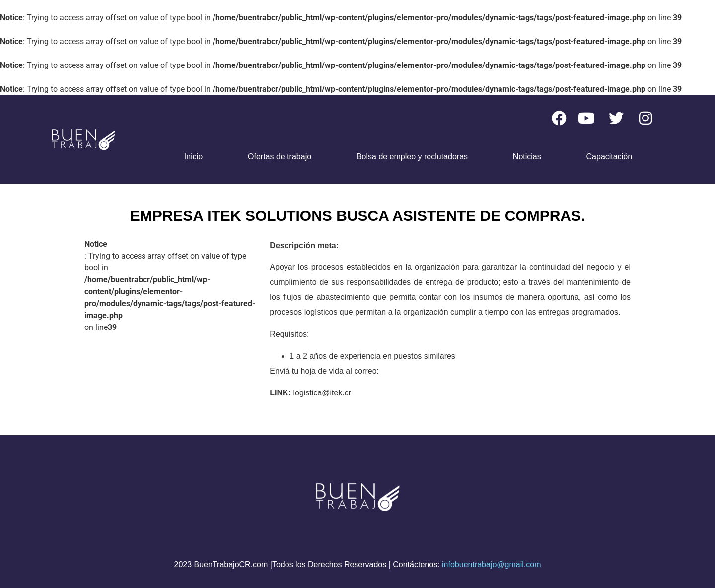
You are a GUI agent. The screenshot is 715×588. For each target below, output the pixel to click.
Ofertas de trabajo (280, 157)
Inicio (193, 157)
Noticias (527, 157)
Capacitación (609, 157)
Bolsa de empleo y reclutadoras (412, 157)
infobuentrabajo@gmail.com (491, 564)
